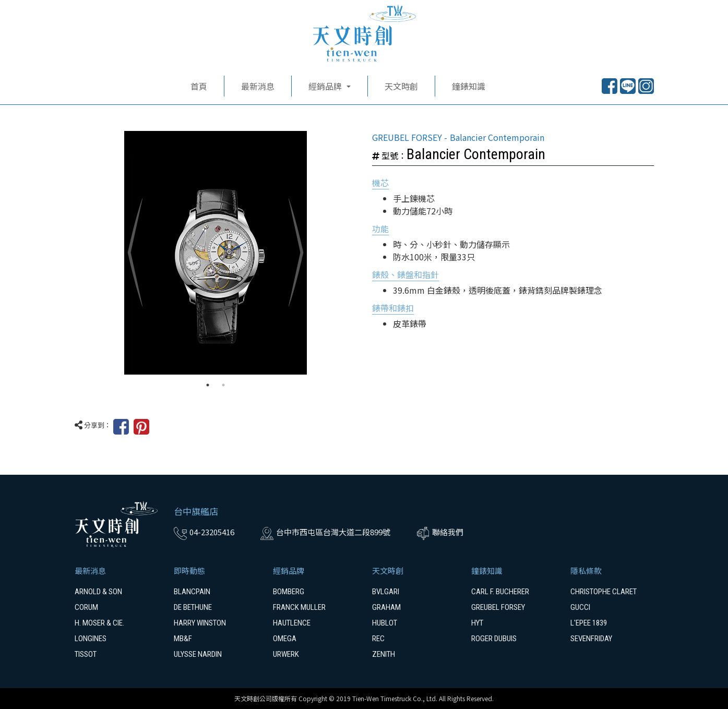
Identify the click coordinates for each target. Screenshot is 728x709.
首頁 (199, 86)
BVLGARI (386, 592)
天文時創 (401, 86)
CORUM (86, 607)
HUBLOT (385, 623)
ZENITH (384, 654)
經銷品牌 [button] (326, 86)
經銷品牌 (289, 570)
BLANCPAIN (192, 592)
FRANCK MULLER (299, 607)
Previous (135, 253)
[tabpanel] (216, 253)
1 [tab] (208, 385)
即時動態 (189, 570)
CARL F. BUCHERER (500, 592)
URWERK (286, 654)
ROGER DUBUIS (494, 639)
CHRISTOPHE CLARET (604, 592)
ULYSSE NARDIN (198, 654)
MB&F (183, 639)
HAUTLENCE (292, 623)
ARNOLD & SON (98, 592)
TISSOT (86, 654)
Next (296, 253)
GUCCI (580, 607)
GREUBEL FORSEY (498, 607)
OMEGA (285, 639)
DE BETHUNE (193, 607)
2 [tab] (223, 385)
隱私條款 (586, 570)
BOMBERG (289, 592)
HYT (477, 623)
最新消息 (258, 86)
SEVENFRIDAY (591, 639)
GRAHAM (386, 607)
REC (378, 639)
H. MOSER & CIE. (99, 623)
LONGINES (91, 639)
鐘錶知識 (469, 86)
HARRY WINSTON (200, 623)
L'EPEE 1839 (589, 623)
